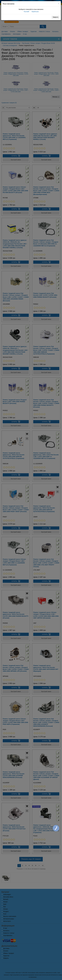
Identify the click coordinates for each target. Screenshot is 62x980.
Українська (35, 12)
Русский (26, 12)
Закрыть (56, 17)
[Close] (59, 3)
